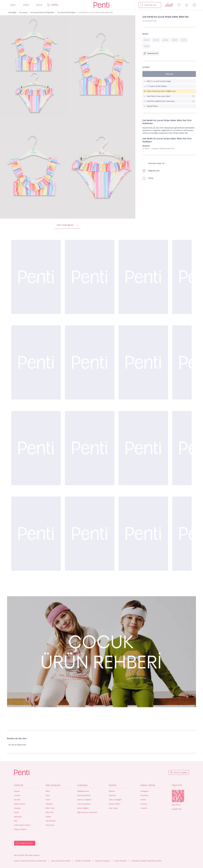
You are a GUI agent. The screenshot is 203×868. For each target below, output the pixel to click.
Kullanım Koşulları (103, 861)
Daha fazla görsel (68, 225)
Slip (16, 821)
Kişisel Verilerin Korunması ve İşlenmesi (30, 861)
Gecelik (17, 800)
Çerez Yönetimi (121, 861)
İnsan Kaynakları (84, 804)
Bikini (48, 791)
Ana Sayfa (12, 12)
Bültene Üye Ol (26, 843)
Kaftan (48, 817)
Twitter (143, 800)
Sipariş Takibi (114, 804)
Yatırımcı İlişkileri (84, 800)
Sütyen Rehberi (20, 829)
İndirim (55, 5)
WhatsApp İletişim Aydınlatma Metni (146, 861)
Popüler (19, 785)
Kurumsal (83, 785)
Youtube (144, 804)
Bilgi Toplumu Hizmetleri (87, 812)
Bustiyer (17, 808)
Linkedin (144, 808)
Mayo (48, 795)
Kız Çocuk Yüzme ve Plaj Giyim (43, 12)
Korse (16, 812)
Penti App (177, 785)
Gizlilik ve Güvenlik (83, 861)
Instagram (144, 791)
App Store (176, 805)
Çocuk (39, 5)
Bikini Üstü (50, 808)
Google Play (177, 809)
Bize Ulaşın (113, 808)
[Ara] (142, 5)
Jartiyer (17, 795)
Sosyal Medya (148, 785)
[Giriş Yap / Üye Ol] (187, 5)
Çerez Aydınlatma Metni (61, 861)
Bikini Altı (50, 812)
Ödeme (112, 791)
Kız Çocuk (23, 12)
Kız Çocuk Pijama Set (17, 745)
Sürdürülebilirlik (84, 795)
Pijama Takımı (20, 804)
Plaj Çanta (50, 825)
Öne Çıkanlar (53, 785)
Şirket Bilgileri (83, 808)
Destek (113, 785)
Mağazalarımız (83, 791)
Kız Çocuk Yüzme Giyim (67, 12)
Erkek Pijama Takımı (22, 825)
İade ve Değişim (115, 800)
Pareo (48, 800)
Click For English (180, 773)
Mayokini (49, 804)
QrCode (178, 796)
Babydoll (18, 817)
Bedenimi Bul (151, 53)
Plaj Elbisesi (51, 821)
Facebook (144, 795)
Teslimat (112, 795)
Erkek (26, 5)
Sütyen (17, 791)
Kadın (13, 5)
